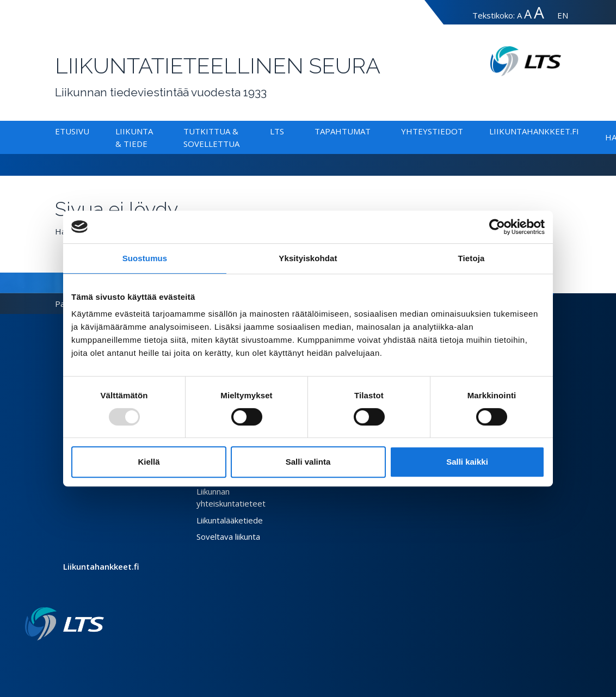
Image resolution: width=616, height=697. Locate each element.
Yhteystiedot (432, 131)
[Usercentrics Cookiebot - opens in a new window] (497, 227)
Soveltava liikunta (228, 536)
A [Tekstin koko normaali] (519, 15)
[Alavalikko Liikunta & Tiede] (150, 144)
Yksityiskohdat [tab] (308, 258)
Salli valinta (308, 462)
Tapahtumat (343, 131)
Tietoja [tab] (472, 258)
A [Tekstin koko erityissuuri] (539, 12)
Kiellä (149, 462)
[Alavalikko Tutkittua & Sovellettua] (242, 144)
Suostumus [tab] (145, 258)
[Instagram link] (91, 658)
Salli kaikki (467, 462)
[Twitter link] (82, 658)
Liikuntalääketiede (230, 520)
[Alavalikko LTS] (286, 131)
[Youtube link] (100, 658)
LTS (277, 131)
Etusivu (72, 131)
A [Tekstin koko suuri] (528, 14)
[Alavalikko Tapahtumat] (373, 131)
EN (563, 15)
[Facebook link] (73, 658)
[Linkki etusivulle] (64, 624)
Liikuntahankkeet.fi (534, 131)
